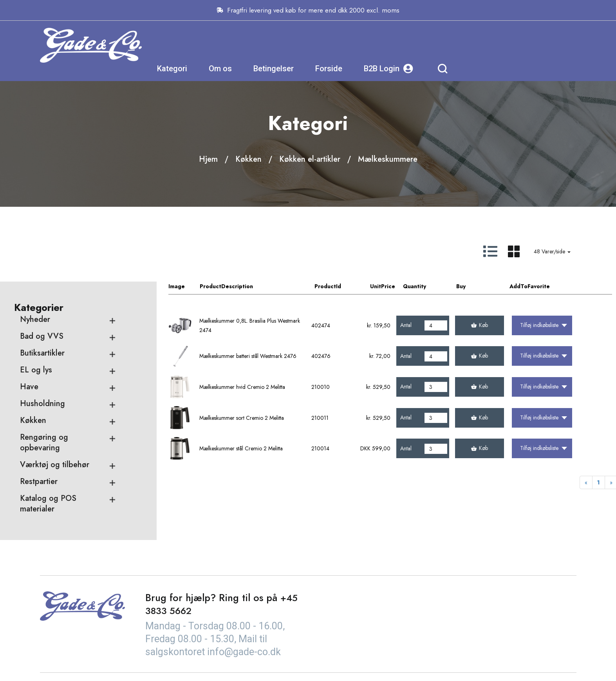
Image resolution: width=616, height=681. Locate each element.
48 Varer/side (552, 252)
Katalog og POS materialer (48, 504)
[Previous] (586, 483)
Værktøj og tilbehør (55, 465)
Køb (480, 325)
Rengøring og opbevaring (44, 443)
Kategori (282, 45)
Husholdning (42, 404)
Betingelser (384, 45)
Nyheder (35, 320)
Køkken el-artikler (310, 159)
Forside (439, 45)
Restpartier (39, 482)
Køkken (248, 159)
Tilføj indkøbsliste (544, 325)
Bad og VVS (42, 337)
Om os (330, 45)
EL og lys (36, 370)
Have (29, 387)
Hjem (208, 159)
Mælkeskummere (388, 159)
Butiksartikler (42, 353)
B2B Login (499, 45)
